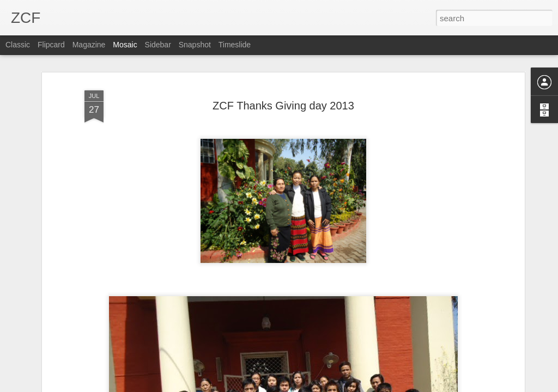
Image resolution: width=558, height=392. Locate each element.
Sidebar (158, 45)
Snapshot (195, 45)
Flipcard (51, 45)
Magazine (89, 45)
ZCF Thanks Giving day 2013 (283, 106)
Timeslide (235, 45)
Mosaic (125, 45)
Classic (18, 45)
